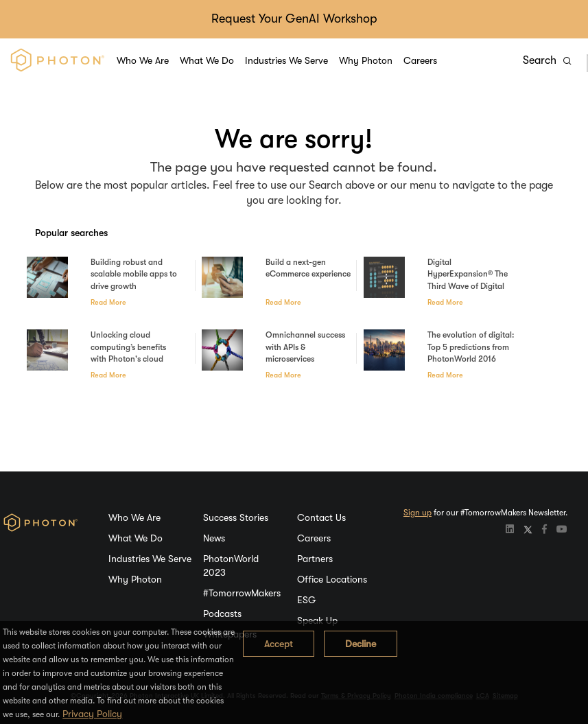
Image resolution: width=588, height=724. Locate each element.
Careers (420, 60)
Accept (279, 644)
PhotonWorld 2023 (231, 565)
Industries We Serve (286, 60)
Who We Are (143, 60)
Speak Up (317, 620)
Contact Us (321, 517)
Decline (361, 644)
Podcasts (222, 614)
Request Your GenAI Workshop (294, 19)
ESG (307, 600)
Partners (315, 559)
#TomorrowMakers (242, 593)
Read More (108, 303)
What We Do (207, 60)
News (214, 538)
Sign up (418, 513)
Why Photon (366, 60)
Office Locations (332, 579)
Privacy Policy (92, 714)
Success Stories (236, 517)
